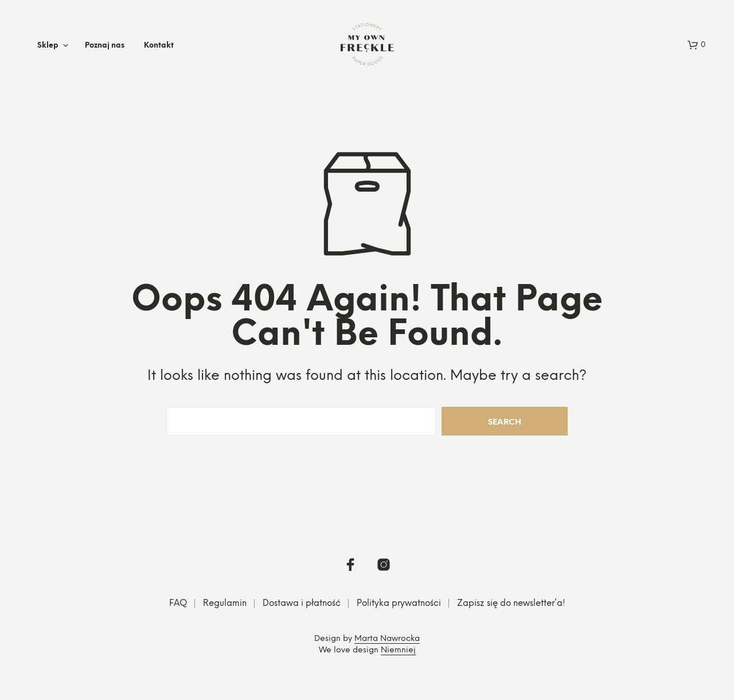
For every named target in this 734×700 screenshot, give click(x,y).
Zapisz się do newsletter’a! (511, 604)
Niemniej (398, 650)
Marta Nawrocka (387, 639)
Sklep (48, 46)
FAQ (178, 604)
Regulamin (225, 604)
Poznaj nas (105, 46)
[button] (696, 45)
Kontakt (159, 46)
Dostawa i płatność (302, 604)
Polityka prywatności (399, 604)
